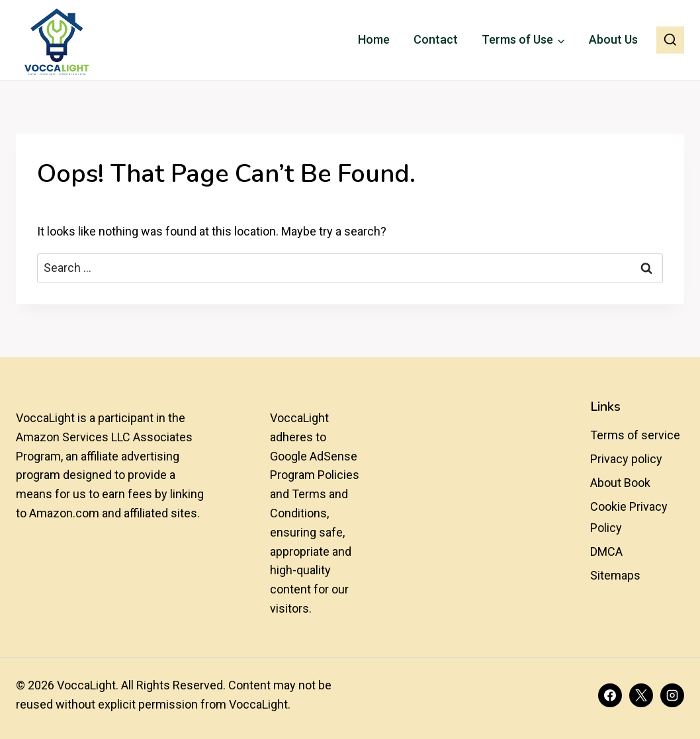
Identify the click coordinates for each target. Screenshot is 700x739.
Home (374, 39)
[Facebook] (610, 695)
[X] (641, 695)
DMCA (606, 551)
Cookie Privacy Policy (629, 517)
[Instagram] (672, 695)
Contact (436, 39)
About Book (620, 483)
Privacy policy (626, 459)
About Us (613, 39)
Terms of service (635, 435)
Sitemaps (615, 575)
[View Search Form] (670, 40)
